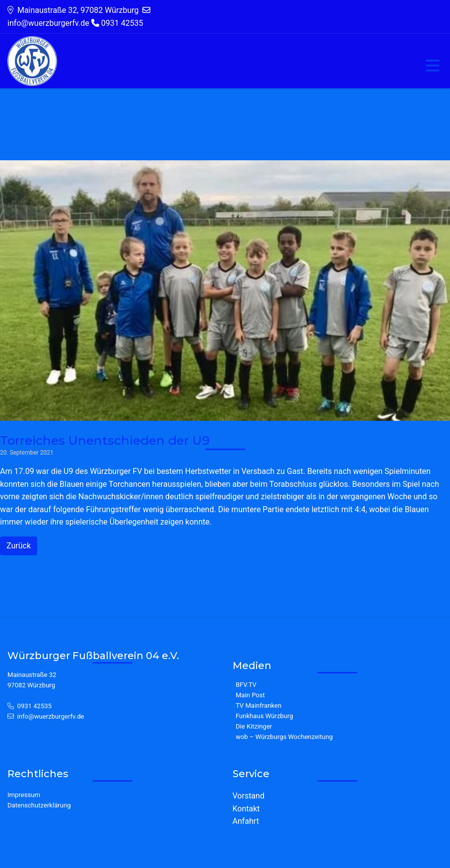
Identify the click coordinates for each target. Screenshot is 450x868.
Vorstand (249, 796)
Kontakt (246, 809)
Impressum (24, 795)
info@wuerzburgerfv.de (51, 716)
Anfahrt (246, 821)
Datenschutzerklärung (39, 805)
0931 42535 (35, 706)
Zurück (19, 546)
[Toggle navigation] (433, 66)
